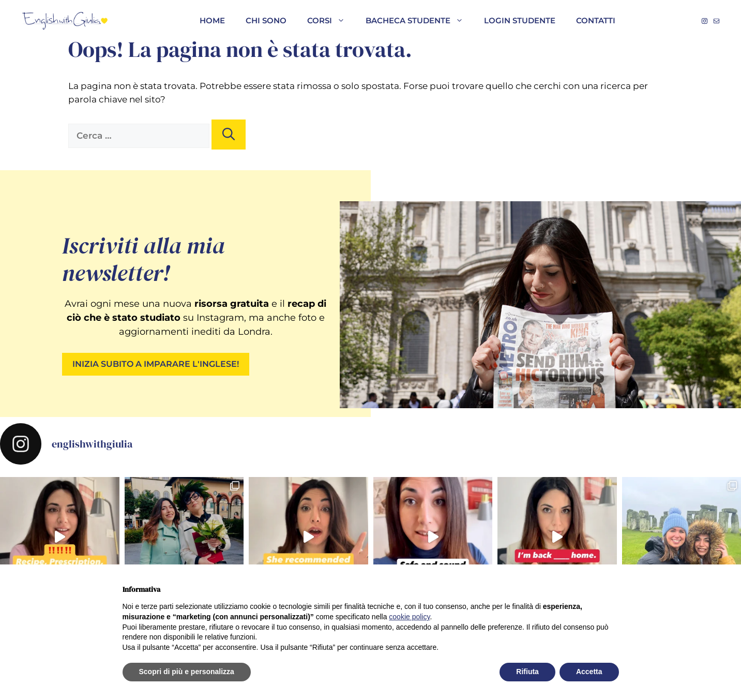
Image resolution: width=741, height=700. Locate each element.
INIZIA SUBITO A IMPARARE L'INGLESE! (156, 364)
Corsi (331, 21)
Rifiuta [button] (527, 672)
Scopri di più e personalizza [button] (187, 672)
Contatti (596, 20)
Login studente (520, 20)
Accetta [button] (589, 672)
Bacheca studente (420, 21)
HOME (212, 20)
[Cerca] (229, 135)
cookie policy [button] (409, 617)
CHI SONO (266, 20)
